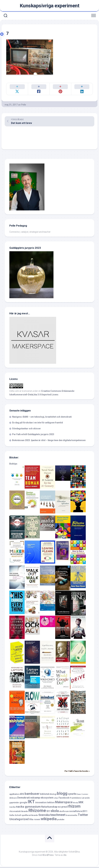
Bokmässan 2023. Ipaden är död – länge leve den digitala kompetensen (49, 441)
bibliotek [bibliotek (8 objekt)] (45, 795)
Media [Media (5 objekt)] (76, 804)
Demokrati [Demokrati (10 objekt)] (24, 799)
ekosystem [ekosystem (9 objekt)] (47, 799)
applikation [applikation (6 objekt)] (14, 795)
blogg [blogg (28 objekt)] (62, 794)
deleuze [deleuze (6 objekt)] (13, 799)
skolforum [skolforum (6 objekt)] (64, 812)
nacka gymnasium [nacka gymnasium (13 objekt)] (28, 808)
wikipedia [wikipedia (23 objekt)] (49, 820)
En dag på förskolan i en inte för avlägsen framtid (37, 424)
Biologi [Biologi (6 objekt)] (53, 795)
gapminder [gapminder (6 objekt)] (14, 804)
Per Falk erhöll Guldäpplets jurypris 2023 (33, 435)
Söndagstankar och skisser (27, 430)
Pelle (24, 106)
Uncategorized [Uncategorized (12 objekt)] (19, 820)
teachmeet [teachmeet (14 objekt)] (58, 816)
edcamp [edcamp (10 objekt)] (35, 799)
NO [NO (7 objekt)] (59, 808)
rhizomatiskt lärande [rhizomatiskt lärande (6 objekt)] (19, 812)
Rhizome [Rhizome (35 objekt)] (37, 812)
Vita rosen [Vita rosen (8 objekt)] (35, 821)
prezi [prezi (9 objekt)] (64, 808)
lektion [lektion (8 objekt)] (51, 804)
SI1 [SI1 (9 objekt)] (48, 812)
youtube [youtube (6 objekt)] (61, 821)
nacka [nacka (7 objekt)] (12, 808)
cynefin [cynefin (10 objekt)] (72, 795)
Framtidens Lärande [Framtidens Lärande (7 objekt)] (80, 799)
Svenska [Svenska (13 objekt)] (44, 816)
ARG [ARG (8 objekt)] (22, 795)
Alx (65, 856)
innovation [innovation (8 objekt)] (41, 804)
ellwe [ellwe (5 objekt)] (56, 799)
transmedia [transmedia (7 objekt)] (72, 816)
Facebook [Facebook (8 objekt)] (64, 799)
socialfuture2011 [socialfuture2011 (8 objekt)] (78, 812)
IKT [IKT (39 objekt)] (31, 803)
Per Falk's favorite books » (77, 772)
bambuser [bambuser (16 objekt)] (32, 795)
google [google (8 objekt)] (23, 804)
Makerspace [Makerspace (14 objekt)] (64, 803)
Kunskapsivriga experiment (50, 6)
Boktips (13, 465)
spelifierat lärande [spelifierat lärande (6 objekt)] (30, 816)
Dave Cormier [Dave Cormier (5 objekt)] (82, 795)
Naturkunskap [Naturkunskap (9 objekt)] (49, 808)
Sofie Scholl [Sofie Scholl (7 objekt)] (15, 816)
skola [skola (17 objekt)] (55, 812)
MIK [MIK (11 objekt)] (81, 803)
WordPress (48, 856)
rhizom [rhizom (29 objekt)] (74, 807)
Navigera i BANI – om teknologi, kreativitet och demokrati (42, 418)
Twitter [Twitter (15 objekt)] (83, 816)
